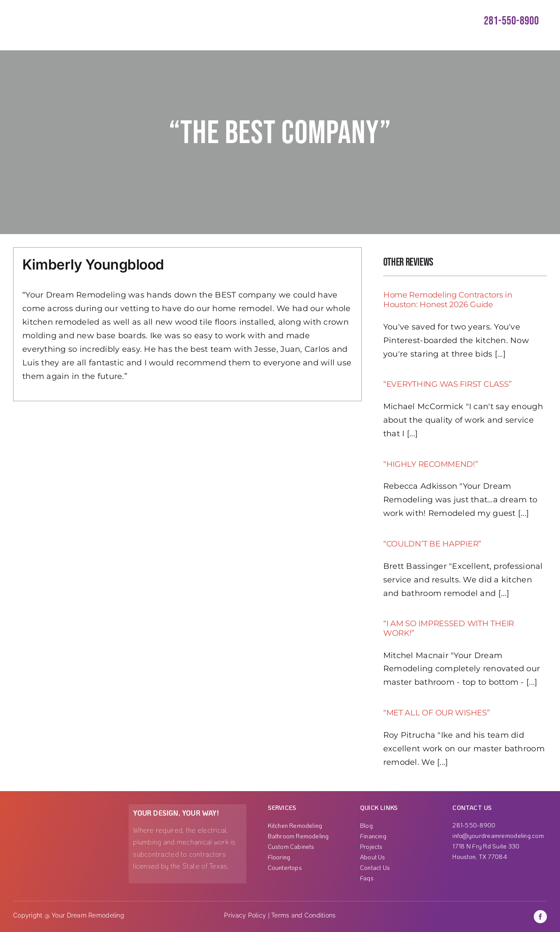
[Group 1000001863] (56, 808)
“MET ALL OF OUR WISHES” (437, 713)
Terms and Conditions (303, 915)
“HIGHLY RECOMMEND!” (431, 464)
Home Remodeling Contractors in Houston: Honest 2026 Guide (448, 300)
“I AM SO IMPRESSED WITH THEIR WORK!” (449, 628)
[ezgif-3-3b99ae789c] (54, 8)
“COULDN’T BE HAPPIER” (432, 544)
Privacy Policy (245, 915)
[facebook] (540, 917)
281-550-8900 (511, 21)
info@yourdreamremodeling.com (498, 836)
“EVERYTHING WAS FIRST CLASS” (447, 384)
